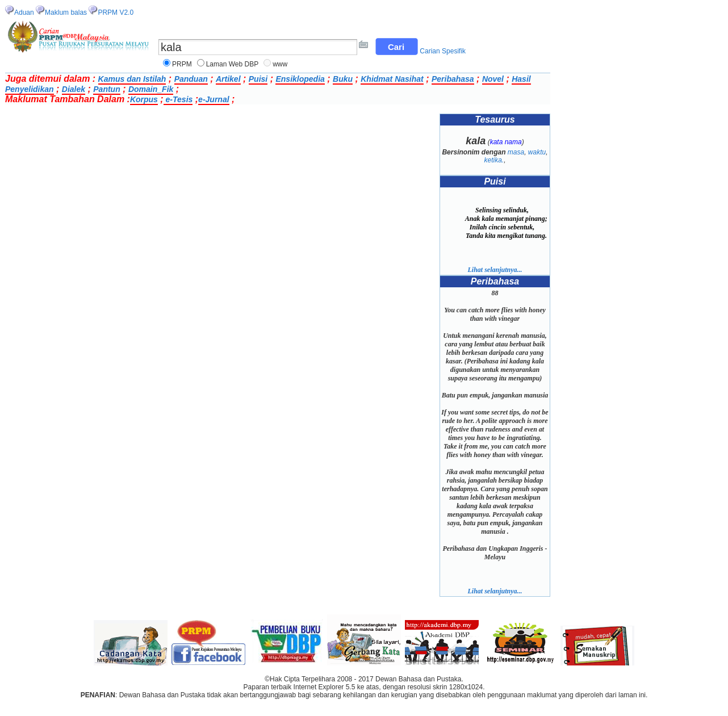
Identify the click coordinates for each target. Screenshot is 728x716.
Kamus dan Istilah (132, 79)
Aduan (24, 12)
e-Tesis (178, 99)
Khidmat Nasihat (392, 79)
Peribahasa (453, 79)
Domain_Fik (151, 89)
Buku (343, 79)
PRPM (182, 64)
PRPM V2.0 (116, 12)
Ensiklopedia (300, 79)
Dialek (74, 89)
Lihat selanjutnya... (495, 270)
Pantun (106, 89)
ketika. (494, 160)
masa (516, 152)
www (280, 64)
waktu (537, 152)
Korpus (144, 99)
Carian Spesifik (443, 51)
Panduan (191, 79)
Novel (493, 79)
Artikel (228, 79)
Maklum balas (66, 12)
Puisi (258, 79)
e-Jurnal (214, 99)
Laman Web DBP (233, 64)
